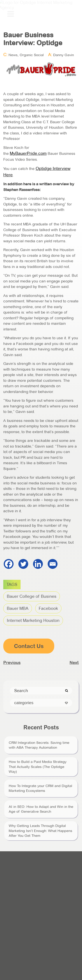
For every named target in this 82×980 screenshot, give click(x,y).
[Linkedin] (38, 564)
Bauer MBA (18, 608)
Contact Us (29, 646)
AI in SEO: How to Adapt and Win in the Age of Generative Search (41, 809)
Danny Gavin (64, 55)
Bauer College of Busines (32, 596)
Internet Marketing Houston (33, 620)
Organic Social (32, 55)
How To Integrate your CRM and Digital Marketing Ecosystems (40, 788)
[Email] (53, 564)
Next (74, 662)
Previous (12, 662)
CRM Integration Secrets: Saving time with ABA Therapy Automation (39, 745)
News (13, 55)
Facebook (48, 608)
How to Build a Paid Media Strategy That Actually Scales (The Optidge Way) (38, 767)
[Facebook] (9, 564)
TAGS (12, 585)
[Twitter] (23, 564)
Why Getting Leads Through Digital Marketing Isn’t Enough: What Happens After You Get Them (40, 831)
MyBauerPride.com (28, 153)
